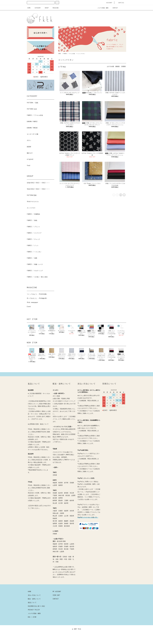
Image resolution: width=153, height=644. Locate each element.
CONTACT (114, 8)
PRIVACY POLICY (34, 619)
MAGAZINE (54, 8)
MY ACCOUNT (57, 601)
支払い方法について (34, 604)
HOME (29, 8)
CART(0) (120, 3)
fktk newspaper (33, 302)
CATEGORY (36, 8)
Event (29, 307)
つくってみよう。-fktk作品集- (37, 294)
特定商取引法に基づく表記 (36, 615)
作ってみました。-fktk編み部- (37, 298)
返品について (32, 612)
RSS (29, 626)
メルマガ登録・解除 (102, 8)
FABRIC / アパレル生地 (69, 54)
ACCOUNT (108, 3)
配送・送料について (34, 608)
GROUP (45, 8)
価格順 (117, 66)
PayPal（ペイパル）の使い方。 (88, 526)
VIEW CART (56, 604)
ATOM (34, 626)
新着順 (124, 66)
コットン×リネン (81, 54)
